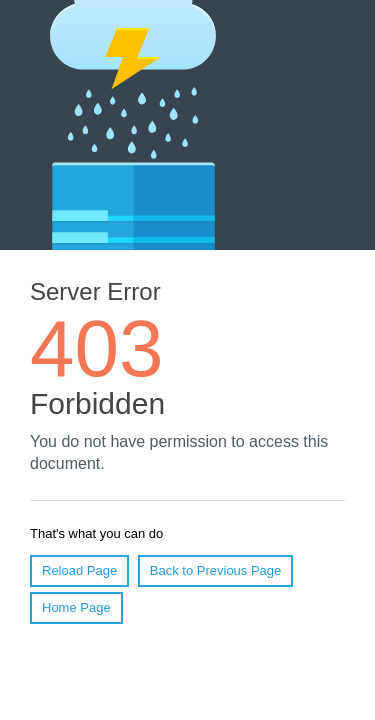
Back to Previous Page (216, 570)
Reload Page (79, 570)
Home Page (76, 607)
